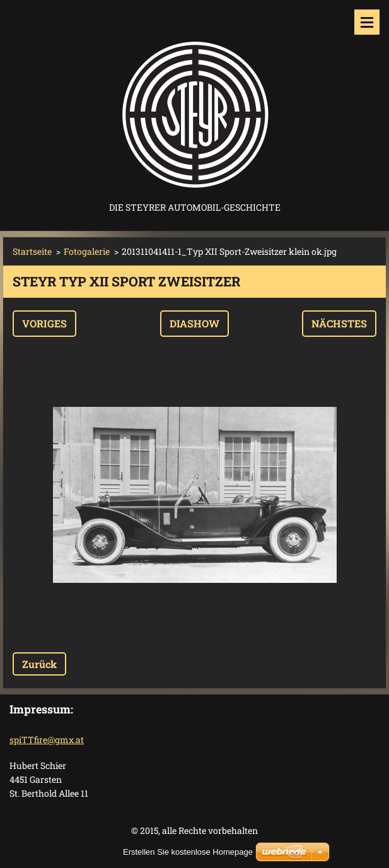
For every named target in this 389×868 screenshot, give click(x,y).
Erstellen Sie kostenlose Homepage (188, 852)
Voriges (44, 323)
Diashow (194, 323)
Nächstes (339, 323)
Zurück (39, 664)
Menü (367, 22)
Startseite (32, 251)
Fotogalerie (87, 251)
